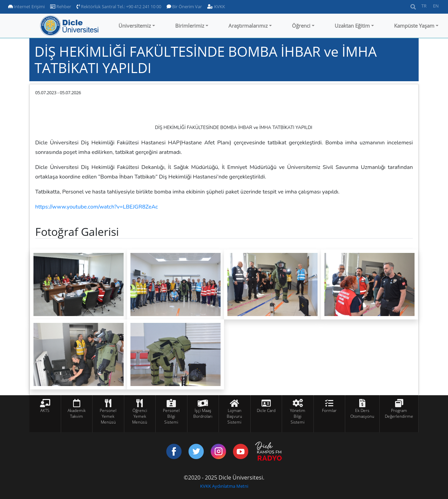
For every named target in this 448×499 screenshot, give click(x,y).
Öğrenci (301, 26)
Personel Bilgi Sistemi (171, 416)
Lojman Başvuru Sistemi (234, 416)
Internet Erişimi (26, 6)
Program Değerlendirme (399, 413)
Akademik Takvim (77, 413)
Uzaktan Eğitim (352, 26)
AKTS (45, 410)
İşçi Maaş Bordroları (203, 413)
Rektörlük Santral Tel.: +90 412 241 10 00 (119, 6)
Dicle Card (266, 410)
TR (424, 6)
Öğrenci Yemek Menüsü (140, 416)
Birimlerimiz (190, 26)
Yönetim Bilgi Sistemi (298, 416)
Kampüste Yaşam (414, 26)
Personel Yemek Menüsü (108, 416)
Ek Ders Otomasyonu (362, 413)
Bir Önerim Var (184, 6)
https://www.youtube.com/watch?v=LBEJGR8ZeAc (96, 207)
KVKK (216, 6)
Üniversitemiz (135, 26)
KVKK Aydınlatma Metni (224, 486)
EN (436, 6)
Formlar (329, 410)
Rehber (61, 6)
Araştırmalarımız (248, 26)
